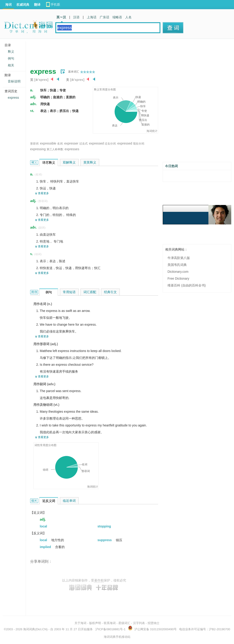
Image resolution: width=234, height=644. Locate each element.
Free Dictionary (178, 278)
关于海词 (80, 623)
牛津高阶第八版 (179, 258)
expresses (72, 149)
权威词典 (23, 5)
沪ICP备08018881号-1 (110, 629)
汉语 (76, 17)
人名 (128, 17)
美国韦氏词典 (177, 265)
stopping (104, 526)
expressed (97, 143)
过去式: (84, 144)
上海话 (92, 17)
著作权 (99, 580)
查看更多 (43, 193)
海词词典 (29, 629)
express (13, 98)
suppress (105, 540)
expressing (38, 149)
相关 (11, 65)
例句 (11, 58)
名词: (60, 144)
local (43, 526)
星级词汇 (124, 623)
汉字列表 (139, 623)
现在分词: (139, 144)
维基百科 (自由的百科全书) (187, 285)
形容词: (35, 144)
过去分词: (110, 144)
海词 (8, 5)
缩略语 (117, 17)
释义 (11, 52)
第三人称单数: (55, 149)
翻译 (37, 5)
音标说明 (14, 81)
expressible (48, 143)
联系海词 (110, 623)
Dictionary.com (178, 272)
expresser (71, 143)
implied (46, 547)
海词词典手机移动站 (117, 637)
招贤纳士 (154, 623)
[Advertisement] (113, 52)
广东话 (104, 17)
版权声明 (95, 623)
